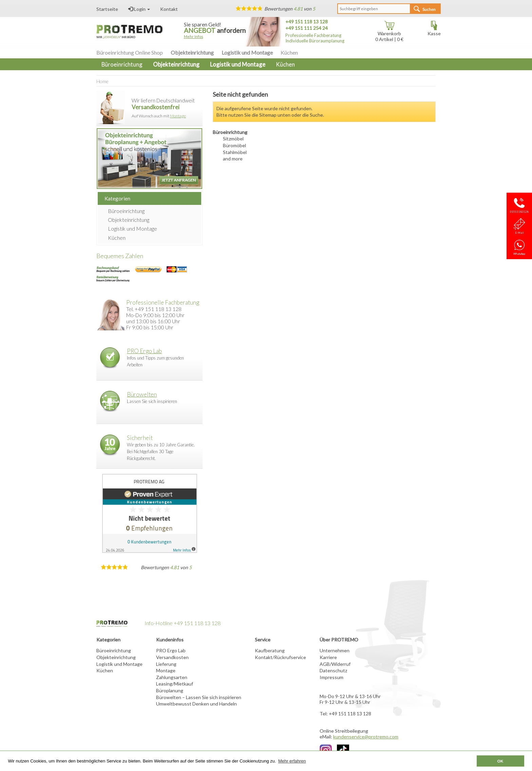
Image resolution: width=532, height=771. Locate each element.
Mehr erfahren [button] (292, 761)
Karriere (328, 657)
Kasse (434, 31)
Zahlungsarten (172, 677)
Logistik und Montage (247, 52)
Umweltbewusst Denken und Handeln (196, 704)
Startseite (107, 9)
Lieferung (166, 664)
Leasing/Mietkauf (175, 684)
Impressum (331, 677)
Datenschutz (333, 670)
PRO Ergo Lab (144, 351)
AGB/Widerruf (335, 664)
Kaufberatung (270, 650)
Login (139, 9)
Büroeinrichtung (126, 211)
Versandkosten (172, 657)
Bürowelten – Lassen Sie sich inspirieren (199, 697)
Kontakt (169, 9)
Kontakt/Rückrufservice (280, 657)
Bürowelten (142, 394)
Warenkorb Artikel (388, 34)
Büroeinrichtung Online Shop (130, 52)
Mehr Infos (194, 36)
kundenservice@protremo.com (366, 737)
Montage (178, 116)
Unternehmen (335, 650)
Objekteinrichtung (192, 52)
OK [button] (500, 761)
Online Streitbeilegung (344, 731)
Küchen (289, 52)
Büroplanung (170, 690)
